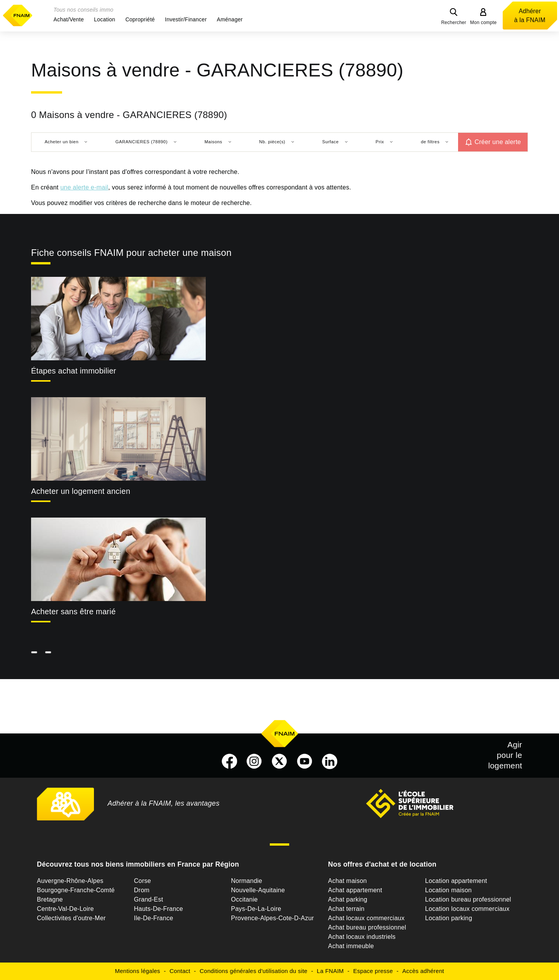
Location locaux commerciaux (467, 909)
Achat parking (348, 899)
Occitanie (244, 899)
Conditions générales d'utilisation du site (253, 971)
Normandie (247, 881)
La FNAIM (330, 971)
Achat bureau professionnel (367, 927)
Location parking (449, 918)
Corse (142, 881)
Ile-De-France (154, 918)
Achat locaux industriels (362, 937)
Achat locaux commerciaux (366, 918)
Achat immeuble (351, 946)
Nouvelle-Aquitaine (258, 890)
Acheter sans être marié (73, 612)
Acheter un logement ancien (81, 491)
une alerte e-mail (84, 187)
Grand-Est (148, 899)
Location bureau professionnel (468, 899)
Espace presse (373, 971)
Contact (180, 971)
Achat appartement (355, 890)
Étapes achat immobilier (74, 371)
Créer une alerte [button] (498, 142)
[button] (69, 19)
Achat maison (347, 881)
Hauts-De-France (158, 909)
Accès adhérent (423, 971)
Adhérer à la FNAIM (530, 16)
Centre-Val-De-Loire (65, 909)
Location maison (448, 890)
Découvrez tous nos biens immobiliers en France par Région (138, 864)
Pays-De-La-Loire (256, 909)
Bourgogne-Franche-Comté (76, 890)
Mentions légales (138, 971)
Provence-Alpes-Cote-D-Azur (273, 918)
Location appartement (456, 881)
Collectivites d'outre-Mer (71, 918)
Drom (142, 890)
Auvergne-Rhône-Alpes (70, 881)
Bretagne (50, 899)
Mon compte (483, 23)
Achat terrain (346, 909)
